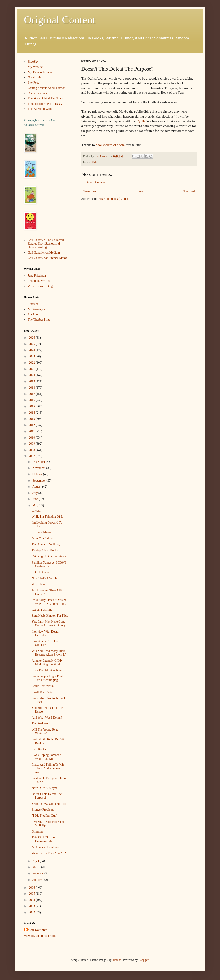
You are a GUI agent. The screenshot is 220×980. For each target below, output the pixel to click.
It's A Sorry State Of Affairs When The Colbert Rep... (49, 602)
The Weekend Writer (41, 109)
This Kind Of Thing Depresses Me (44, 839)
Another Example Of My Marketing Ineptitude (47, 663)
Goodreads (35, 77)
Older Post (188, 191)
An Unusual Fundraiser (46, 847)
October (38, 474)
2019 (32, 381)
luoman (117, 960)
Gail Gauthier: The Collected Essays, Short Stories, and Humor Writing (46, 244)
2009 (32, 444)
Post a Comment (97, 182)
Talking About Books (45, 550)
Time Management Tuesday (45, 104)
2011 (32, 431)
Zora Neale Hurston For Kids (50, 616)
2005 (32, 894)
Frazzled (33, 304)
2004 (32, 900)
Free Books (39, 749)
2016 (32, 400)
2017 (32, 394)
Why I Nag (38, 584)
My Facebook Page (40, 72)
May (36, 505)
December (39, 462)
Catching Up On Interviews (49, 556)
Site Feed (34, 83)
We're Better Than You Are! (49, 853)
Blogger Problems (43, 810)
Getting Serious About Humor (46, 88)
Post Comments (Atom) (113, 199)
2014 (32, 413)
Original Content (60, 20)
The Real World (41, 723)
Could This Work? (43, 686)
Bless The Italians (43, 539)
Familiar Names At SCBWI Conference (49, 564)
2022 (32, 363)
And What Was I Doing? (47, 718)
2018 (32, 388)
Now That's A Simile (44, 578)
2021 (32, 369)
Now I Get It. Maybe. (45, 788)
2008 (32, 450)
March (37, 867)
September (39, 481)
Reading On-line (42, 610)
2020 (32, 375)
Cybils (141, 121)
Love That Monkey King (47, 670)
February (38, 873)
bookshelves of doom (110, 145)
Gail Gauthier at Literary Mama (47, 258)
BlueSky (33, 62)
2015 (32, 406)
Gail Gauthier (38, 930)
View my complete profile (40, 936)
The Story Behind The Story (45, 98)
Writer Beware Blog (40, 286)
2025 (32, 344)
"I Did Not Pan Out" (44, 816)
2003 (32, 906)
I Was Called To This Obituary (45, 643)
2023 (32, 356)
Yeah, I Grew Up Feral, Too (49, 804)
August (37, 487)
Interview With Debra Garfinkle (45, 633)
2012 (32, 425)
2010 (32, 438)
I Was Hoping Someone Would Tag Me (46, 757)
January (38, 880)
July (35, 493)
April (36, 861)
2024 (32, 350)
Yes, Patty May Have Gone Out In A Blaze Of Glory (48, 623)
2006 (32, 888)
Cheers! (36, 511)
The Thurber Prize (39, 320)
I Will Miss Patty (42, 692)
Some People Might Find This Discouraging (47, 678)
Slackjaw (33, 315)
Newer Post (90, 191)
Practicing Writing (39, 281)
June (36, 499)
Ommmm (38, 832)
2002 (32, 912)
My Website (35, 67)
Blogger (143, 960)
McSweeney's (36, 309)
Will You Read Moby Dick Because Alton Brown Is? (49, 653)
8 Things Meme (41, 532)
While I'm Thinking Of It (47, 517)
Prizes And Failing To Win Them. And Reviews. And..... (48, 768)
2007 (32, 456)
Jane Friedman (37, 276)
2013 (32, 419)
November (39, 468)
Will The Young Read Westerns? (45, 732)
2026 (32, 338)
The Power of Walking (46, 544)
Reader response (38, 93)
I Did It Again (40, 572)
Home (139, 191)
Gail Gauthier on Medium (44, 253)
